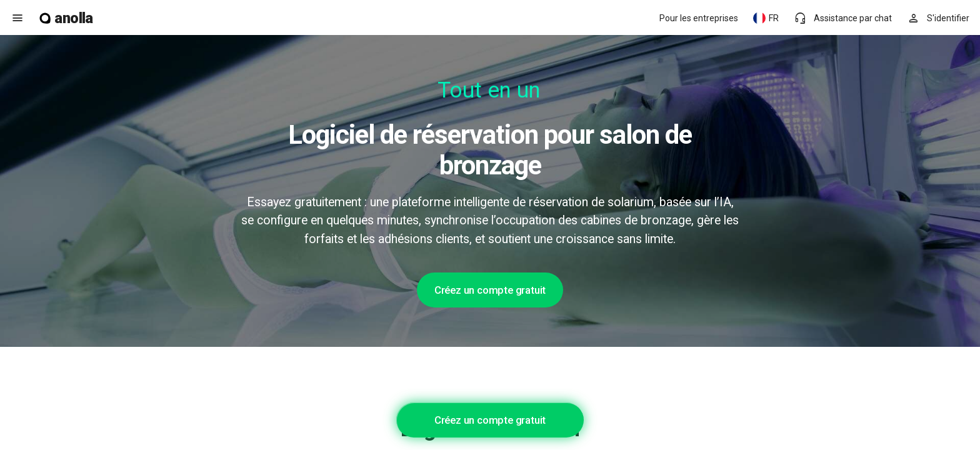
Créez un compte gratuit (490, 290)
